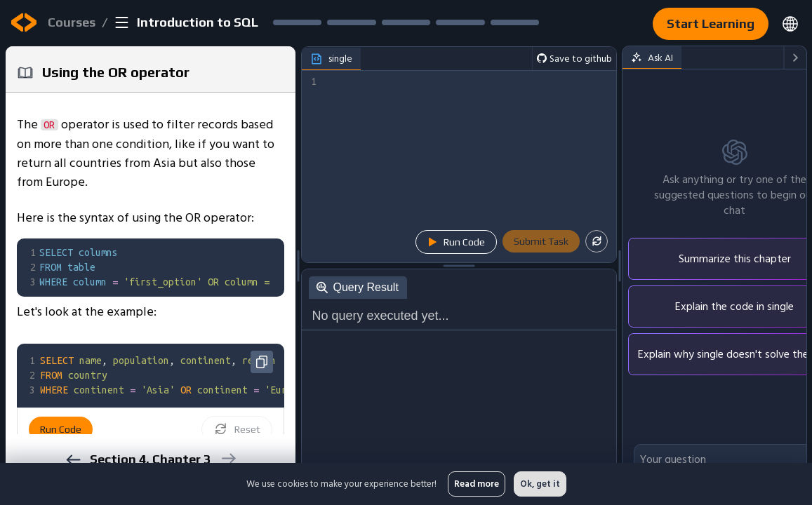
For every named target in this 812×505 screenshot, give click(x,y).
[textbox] (202, 268)
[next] (228, 458)
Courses (72, 22)
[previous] (73, 460)
